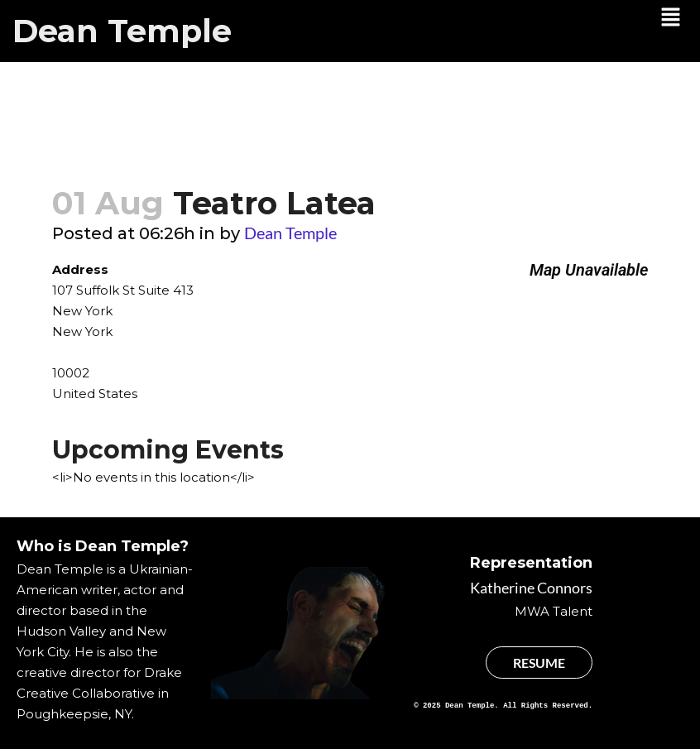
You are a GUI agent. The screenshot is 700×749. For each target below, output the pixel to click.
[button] (671, 18)
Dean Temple (122, 31)
